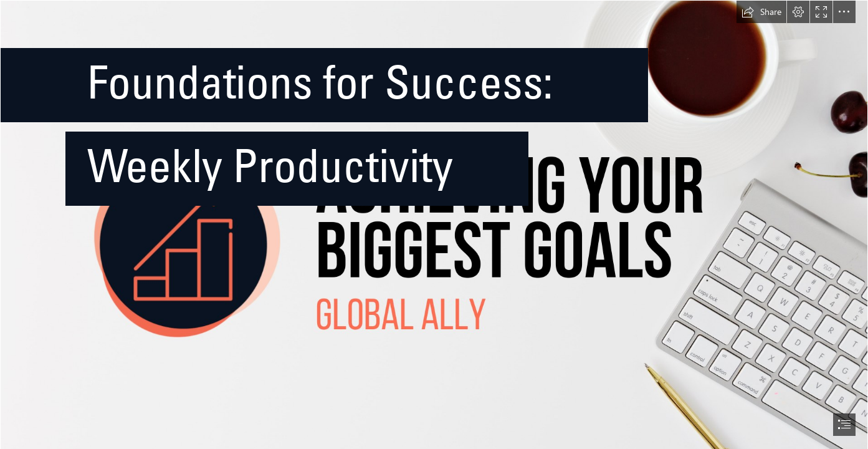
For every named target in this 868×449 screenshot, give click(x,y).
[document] (434, 224)
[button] (761, 12)
